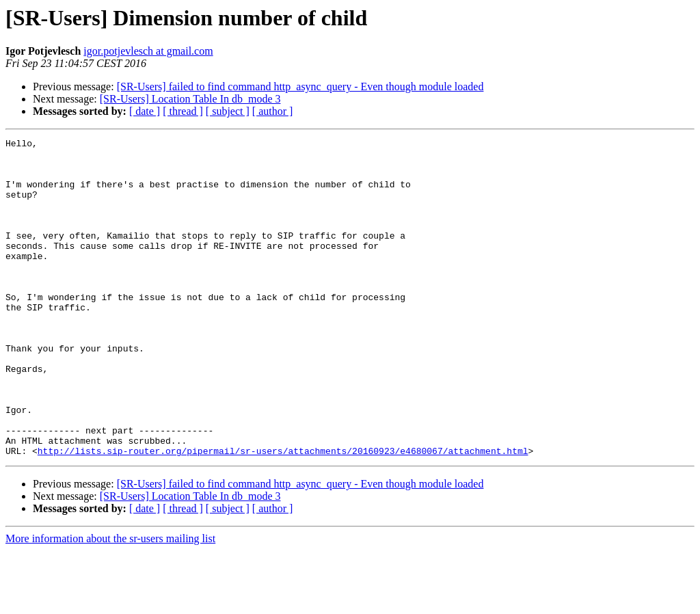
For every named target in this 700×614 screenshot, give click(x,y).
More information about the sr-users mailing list (110, 602)
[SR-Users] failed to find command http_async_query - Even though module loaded (300, 86)
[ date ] (145, 111)
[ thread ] (183, 111)
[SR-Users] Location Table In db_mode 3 (190, 99)
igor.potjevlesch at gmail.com (148, 51)
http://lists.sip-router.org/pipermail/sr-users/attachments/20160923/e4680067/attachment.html (283, 514)
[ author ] (273, 111)
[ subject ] (228, 111)
